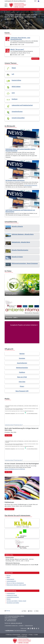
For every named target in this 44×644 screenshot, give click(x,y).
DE (35, 1)
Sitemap (8, 611)
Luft (13, 74)
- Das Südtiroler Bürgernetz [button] (15, 631)
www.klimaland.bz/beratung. (31, 185)
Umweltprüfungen (17, 111)
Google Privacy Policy (19, 425)
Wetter (8, 577)
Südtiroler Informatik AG (16, 623)
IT (37, 1)
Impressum (24, 635)
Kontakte (21, 626)
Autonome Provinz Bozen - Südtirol (16, 616)
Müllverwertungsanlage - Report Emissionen (25, 263)
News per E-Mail (22, 377)
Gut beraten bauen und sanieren (15, 180)
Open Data (22, 382)
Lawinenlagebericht (11, 581)
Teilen (24, 611)
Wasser (14, 68)
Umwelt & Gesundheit (18, 118)
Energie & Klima (16, 80)
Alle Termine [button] (35, 59)
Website (9, 599)
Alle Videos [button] (8, 435)
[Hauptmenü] (6, 5)
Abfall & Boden (16, 86)
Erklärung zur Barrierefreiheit (13, 635)
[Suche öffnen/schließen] (38, 9)
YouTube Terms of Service (10, 425)
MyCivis (9, 576)
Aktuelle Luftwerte (17, 226)
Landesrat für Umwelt (12, 595)
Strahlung (15, 99)
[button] (2, 20)
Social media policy (22, 636)
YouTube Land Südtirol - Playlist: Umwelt (16, 601)
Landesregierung (11, 593)
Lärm (13, 93)
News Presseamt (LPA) (22, 391)
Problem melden (29, 626)
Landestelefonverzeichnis (13, 597)
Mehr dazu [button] (8, 23)
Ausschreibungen (22, 363)
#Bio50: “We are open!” (17, 49)
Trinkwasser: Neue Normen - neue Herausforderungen (20, 38)
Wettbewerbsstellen (22, 368)
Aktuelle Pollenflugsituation (20, 250)
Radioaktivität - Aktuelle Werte (21, 242)
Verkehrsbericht (10, 579)
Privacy (22, 386)
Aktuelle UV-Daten (17, 257)
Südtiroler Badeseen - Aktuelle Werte (23, 234)
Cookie (36, 635)
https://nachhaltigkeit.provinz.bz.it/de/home (15, 469)
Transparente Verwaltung (11, 626)
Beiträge (22, 354)
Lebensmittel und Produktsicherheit (22, 105)
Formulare (22, 358)
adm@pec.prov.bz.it (12, 621)
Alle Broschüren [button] (9, 509)
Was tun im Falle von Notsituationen (15, 583)
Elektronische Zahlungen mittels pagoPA (16, 585)
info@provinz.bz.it (12, 619)
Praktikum (22, 372)
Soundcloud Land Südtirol (13, 603)
